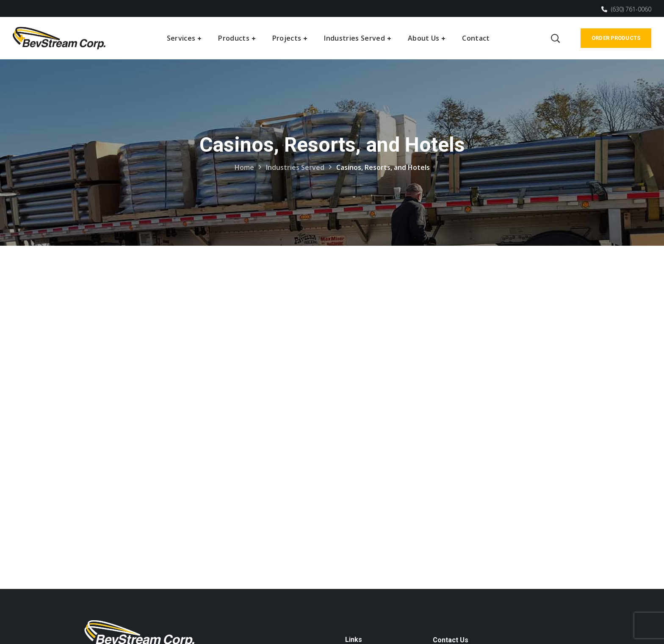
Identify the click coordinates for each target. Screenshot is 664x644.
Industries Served (295, 167)
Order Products (616, 38)
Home (244, 167)
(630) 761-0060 (626, 9)
